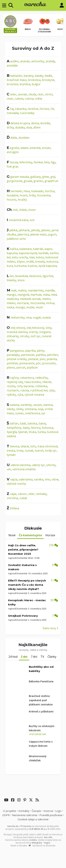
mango (11, 295)
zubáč (23, 498)
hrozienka (44, 195)
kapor (48, 249)
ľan (12, 276)
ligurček (48, 276)
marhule (36, 295)
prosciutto (49, 363)
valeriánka (26, 479)
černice (44, 109)
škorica (36, 428)
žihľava (14, 508)
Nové (12, 535)
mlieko (11, 303)
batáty (39, 76)
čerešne (33, 109)
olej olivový (18, 328)
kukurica (52, 262)
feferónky (26, 162)
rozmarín (13, 390)
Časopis (36, 811)
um (9, 469)
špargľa (12, 432)
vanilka (39, 479)
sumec (20, 413)
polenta (52, 359)
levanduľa (21, 276)
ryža (20, 395)
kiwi (32, 257)
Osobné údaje (33, 819)
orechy (33, 332)
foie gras (13, 166)
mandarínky (36, 290)
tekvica (15, 446)
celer (13, 94)
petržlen (53, 355)
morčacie (23, 303)
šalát (23, 423)
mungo (20, 307)
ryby (52, 390)
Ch (9, 210)
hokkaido (37, 191)
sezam (37, 405)
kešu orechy (20, 257)
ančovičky (38, 61)
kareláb (43, 253)
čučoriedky (27, 113)
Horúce (50, 535)
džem (37, 127)
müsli (39, 307)
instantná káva (18, 220)
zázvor (22, 494)
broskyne (48, 80)
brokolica (34, 80)
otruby (25, 336)
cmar (10, 99)
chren (32, 210)
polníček (12, 363)
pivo (42, 359)
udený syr (38, 465)
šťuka (32, 432)
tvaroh (39, 451)
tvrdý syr (51, 451)
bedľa (48, 76)
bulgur (36, 84)
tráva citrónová (48, 446)
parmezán (28, 355)
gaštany (36, 177)
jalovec (46, 230)
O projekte (10, 811)
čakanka (21, 109)
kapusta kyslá (28, 253)
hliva (27, 191)
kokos (40, 257)
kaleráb (38, 249)
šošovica (48, 428)
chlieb (23, 210)
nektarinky (18, 317)
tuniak (29, 451)
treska (11, 451)
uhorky (51, 465)
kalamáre (26, 249)
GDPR (6, 815)
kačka (14, 249)
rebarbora (27, 378)
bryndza (25, 84)
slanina (48, 405)
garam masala (20, 177)
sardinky (26, 405)
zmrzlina (12, 498)
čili (52, 109)
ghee (46, 177)
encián (46, 148)
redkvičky (42, 378)
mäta (46, 295)
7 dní (34, 657)
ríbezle (47, 382)
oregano (45, 332)
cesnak (22, 94)
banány (29, 76)
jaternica (23, 234)
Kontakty (24, 811)
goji (53, 177)
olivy (49, 328)
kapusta (12, 253)
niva (29, 317)
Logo (58, 811)
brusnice (12, 84)
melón (46, 299)
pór (38, 363)
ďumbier (24, 138)
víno (48, 479)
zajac (13, 494)
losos (21, 280)
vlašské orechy (16, 484)
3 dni (24, 657)
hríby (32, 195)
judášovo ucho (16, 239)
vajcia (14, 479)
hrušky (22, 200)
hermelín (16, 191)
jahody (35, 230)
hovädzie (13, 195)
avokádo (12, 65)
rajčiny (14, 378)
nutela (46, 317)
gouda (28, 181)
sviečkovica (33, 413)
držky (10, 127)
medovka (13, 299)
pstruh (21, 367)
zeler (31, 494)
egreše (14, 148)
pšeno (11, 367)
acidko (14, 61)
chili (15, 210)
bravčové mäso (17, 80)
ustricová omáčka (24, 469)
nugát (37, 317)
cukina (29, 99)
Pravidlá (51, 815)
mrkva (50, 303)
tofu (33, 446)
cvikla (38, 99)
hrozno (12, 200)
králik (30, 262)
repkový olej (15, 382)
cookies (33, 840)
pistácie (33, 359)
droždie (45, 123)
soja (41, 409)
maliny (22, 290)
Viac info (48, 837)
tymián (11, 455)
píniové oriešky (17, 359)
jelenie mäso (39, 234)
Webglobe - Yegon (41, 843)
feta (47, 162)
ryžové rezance (34, 395)
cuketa (19, 99)
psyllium (32, 367)
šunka (42, 432)
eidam (24, 148)
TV (42, 657)
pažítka (41, 355)
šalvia (42, 423)
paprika (30, 351)
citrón (49, 94)
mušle (30, 307)
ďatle (14, 138)
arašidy (50, 61)
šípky (26, 428)
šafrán (14, 423)
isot (32, 220)
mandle (50, 290)
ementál (35, 148)
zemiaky (41, 494)
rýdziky (11, 395)
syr (43, 413)
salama (15, 405)
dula (29, 127)
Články (52, 657)
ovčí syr (35, 336)
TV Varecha (26, 826)
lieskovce (35, 276)
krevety (40, 262)
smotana (31, 409)
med (54, 295)
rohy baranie (25, 386)
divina (35, 123)
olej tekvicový (35, 328)
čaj (12, 109)
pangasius (17, 351)
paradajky (13, 355)
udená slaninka (20, 465)
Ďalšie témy (50, 628)
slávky (11, 409)
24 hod (13, 657)
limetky (11, 280)
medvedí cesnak (30, 299)
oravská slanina (17, 332)
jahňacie (24, 230)
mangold (23, 295)
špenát (23, 432)
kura (10, 266)
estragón (13, 152)
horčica (50, 191)
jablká (13, 230)
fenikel (38, 162)
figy (53, 162)
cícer (40, 94)
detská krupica (20, 123)
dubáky (20, 127)
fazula (14, 162)
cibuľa (32, 94)
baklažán (16, 76)
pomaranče (27, 363)
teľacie (25, 446)
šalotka (32, 423)
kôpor (21, 262)
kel (9, 257)
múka (10, 307)
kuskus (32, 266)
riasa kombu (33, 382)
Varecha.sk (13, 826)
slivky (20, 409)
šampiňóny (14, 428)
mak (14, 290)
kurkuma (20, 266)
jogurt (52, 234)
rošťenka (41, 386)
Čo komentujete (30, 535)
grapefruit (51, 181)
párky (41, 351)
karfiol (54, 253)
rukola (25, 390)
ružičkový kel (39, 390)
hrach (24, 195)
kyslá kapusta (48, 266)
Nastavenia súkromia (25, 815)
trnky (20, 451)
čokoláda (13, 113)
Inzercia (48, 811)
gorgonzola (14, 181)
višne (55, 479)
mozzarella (37, 303)
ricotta (11, 386)
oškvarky (13, 336)
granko (38, 181)
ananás (25, 61)
